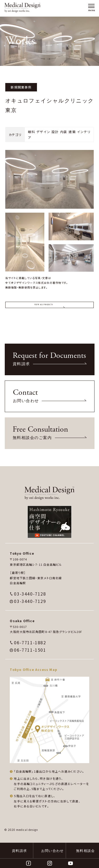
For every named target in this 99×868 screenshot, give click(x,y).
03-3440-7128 (30, 608)
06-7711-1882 (30, 657)
